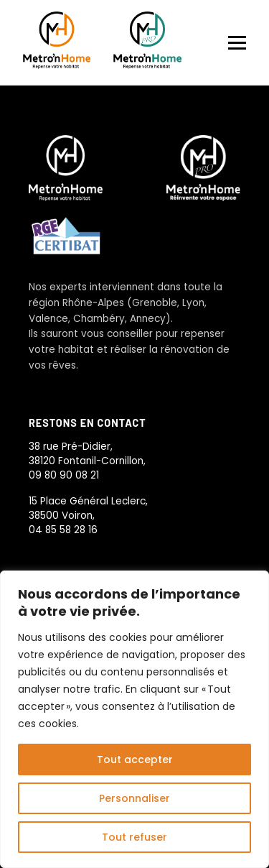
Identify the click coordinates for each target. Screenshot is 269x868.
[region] (134, 719)
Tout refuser (134, 837)
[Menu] (237, 43)
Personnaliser (134, 798)
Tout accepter (135, 759)
